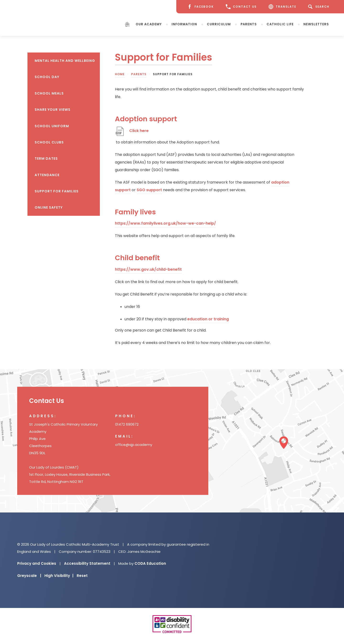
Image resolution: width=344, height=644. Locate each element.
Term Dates (46, 158)
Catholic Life (280, 24)
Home (120, 74)
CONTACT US (241, 7)
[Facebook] (200, 7)
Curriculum (219, 24)
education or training (208, 319)
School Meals (49, 93)
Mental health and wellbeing (65, 61)
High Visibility (59, 576)
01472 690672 (127, 424)
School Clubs (49, 142)
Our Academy (149, 24)
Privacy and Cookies (37, 563)
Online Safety (49, 207)
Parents (249, 24)
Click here (139, 131)
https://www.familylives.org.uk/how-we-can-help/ (165, 223)
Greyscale (29, 576)
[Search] (320, 7)
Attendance (47, 175)
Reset (82, 576)
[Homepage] (127, 25)
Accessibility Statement (87, 563)
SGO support (149, 190)
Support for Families (57, 191)
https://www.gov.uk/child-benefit (148, 269)
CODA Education (150, 563)
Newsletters (316, 24)
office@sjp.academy (134, 445)
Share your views (53, 110)
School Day (47, 77)
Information (184, 24)
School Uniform (52, 126)
